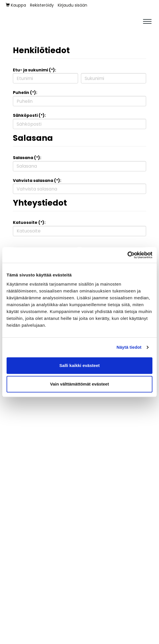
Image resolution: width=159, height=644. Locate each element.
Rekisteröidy (42, 5)
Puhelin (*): (25, 93)
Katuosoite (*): (29, 222)
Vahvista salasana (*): (37, 180)
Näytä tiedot (129, 347)
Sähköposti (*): (29, 115)
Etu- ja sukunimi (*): (34, 70)
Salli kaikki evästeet (80, 365)
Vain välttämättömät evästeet (79, 384)
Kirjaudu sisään (72, 5)
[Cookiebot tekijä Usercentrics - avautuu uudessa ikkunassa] (127, 255)
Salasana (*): (27, 158)
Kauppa (16, 5)
